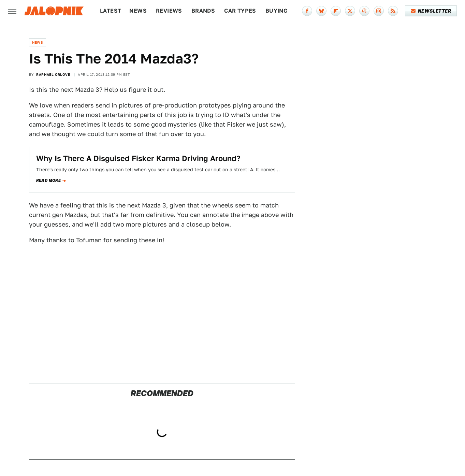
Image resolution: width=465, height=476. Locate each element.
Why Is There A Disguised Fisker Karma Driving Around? (138, 158)
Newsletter (431, 11)
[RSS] (393, 11)
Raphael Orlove (53, 74)
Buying (277, 11)
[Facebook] (307, 11)
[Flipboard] (336, 11)
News (138, 11)
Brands (203, 11)
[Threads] (364, 11)
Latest (111, 11)
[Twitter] (350, 11)
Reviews (169, 11)
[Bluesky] (321, 11)
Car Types (240, 11)
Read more (49, 181)
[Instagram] (379, 11)
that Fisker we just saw (248, 124)
